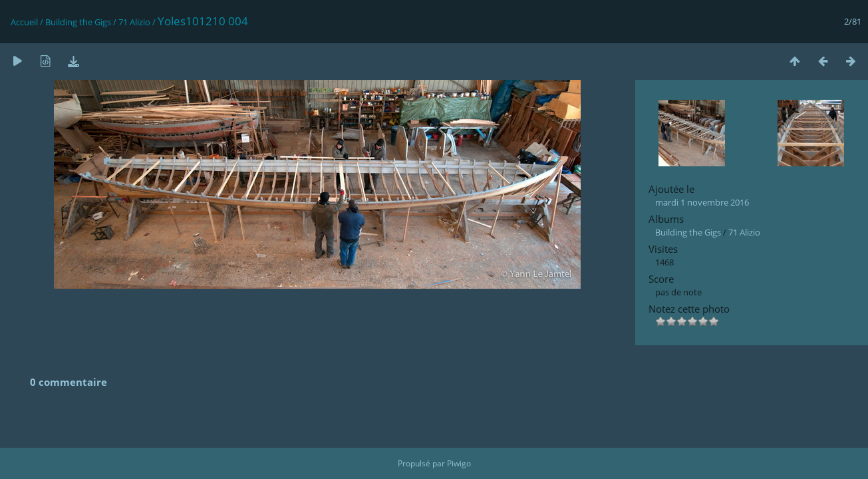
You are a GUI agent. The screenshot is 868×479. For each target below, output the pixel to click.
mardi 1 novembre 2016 (702, 202)
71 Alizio (134, 22)
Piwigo (459, 463)
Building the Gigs (78, 22)
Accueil (24, 22)
